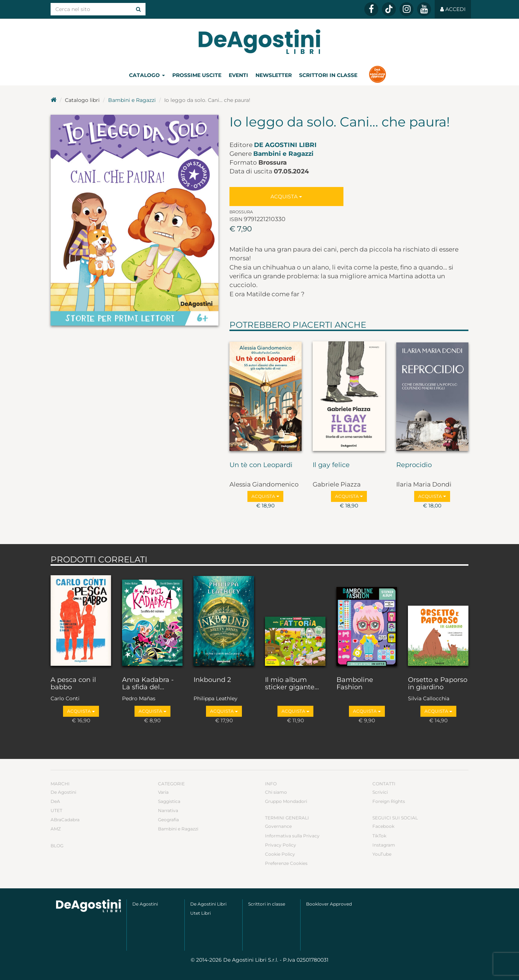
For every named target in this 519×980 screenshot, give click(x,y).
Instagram (384, 845)
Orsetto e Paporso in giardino (438, 684)
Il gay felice (331, 465)
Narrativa (168, 810)
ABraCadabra (65, 820)
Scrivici (380, 792)
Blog (57, 846)
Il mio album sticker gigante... (292, 684)
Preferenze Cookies (286, 863)
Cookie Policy (280, 854)
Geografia (168, 820)
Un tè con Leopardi (261, 465)
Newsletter (274, 75)
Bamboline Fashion (355, 684)
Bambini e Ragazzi (132, 100)
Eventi (238, 75)
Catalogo (147, 75)
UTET (56, 810)
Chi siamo (276, 792)
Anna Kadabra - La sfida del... (148, 684)
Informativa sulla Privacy (292, 836)
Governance (278, 826)
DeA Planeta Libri (259, 42)
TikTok (379, 836)
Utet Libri (200, 913)
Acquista (286, 197)
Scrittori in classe (328, 75)
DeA (55, 801)
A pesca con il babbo (73, 684)
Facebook (383, 826)
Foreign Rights (389, 801)
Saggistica (169, 801)
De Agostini (63, 792)
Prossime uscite (197, 75)
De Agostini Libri (285, 145)
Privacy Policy (281, 845)
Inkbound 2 (212, 680)
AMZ (56, 829)
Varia (163, 792)
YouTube (382, 854)
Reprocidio (414, 465)
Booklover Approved (329, 904)
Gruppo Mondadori (286, 801)
